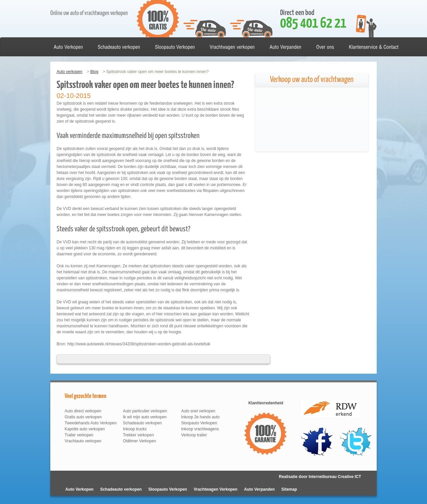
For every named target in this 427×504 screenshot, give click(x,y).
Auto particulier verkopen (145, 411)
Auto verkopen (69, 72)
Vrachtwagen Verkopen (215, 489)
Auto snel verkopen (198, 411)
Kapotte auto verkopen (85, 429)
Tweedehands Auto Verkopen (91, 423)
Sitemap (289, 489)
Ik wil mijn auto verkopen (145, 417)
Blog (94, 72)
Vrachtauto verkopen (83, 441)
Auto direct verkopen (83, 411)
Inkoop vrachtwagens (200, 429)
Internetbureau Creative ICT (335, 477)
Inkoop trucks (135, 429)
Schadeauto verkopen (142, 423)
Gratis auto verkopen (83, 417)
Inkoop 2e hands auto (200, 417)
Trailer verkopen (79, 435)
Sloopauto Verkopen (199, 423)
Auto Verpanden (259, 489)
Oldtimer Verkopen (139, 441)
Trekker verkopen (138, 435)
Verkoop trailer (194, 435)
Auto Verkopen (79, 489)
